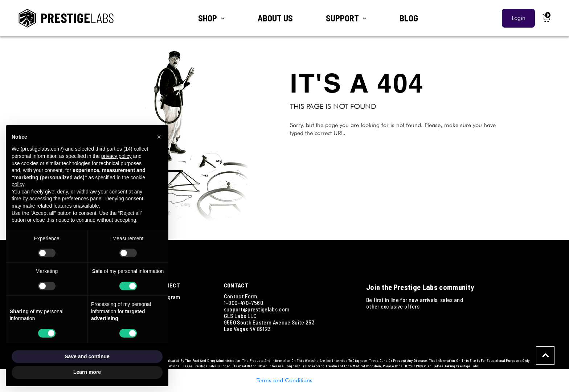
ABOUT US (275, 18)
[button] (159, 137)
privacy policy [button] (116, 156)
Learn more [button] (87, 372)
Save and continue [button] (87, 356)
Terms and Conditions (284, 380)
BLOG (409, 18)
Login (519, 18)
